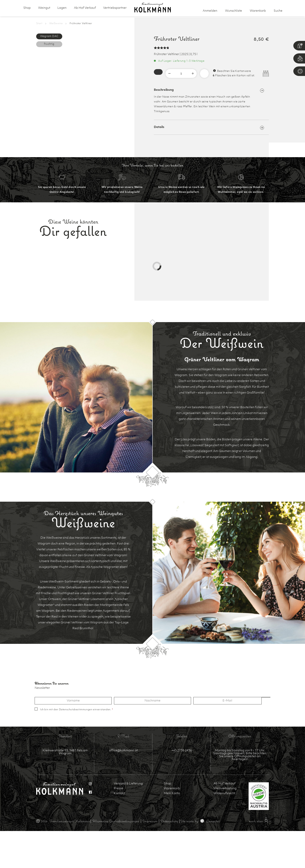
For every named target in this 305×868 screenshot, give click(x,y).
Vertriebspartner (115, 8)
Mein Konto (172, 794)
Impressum (150, 821)
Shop (27, 8)
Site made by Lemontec (200, 821)
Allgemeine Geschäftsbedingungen (116, 821)
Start (39, 24)
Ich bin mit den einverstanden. (77, 710)
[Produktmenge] (181, 74)
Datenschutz (169, 821)
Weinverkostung (225, 789)
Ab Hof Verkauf (85, 8)
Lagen (62, 8)
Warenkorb (172, 789)
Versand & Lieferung (128, 784)
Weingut (44, 8)
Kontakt (119, 794)
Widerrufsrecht (224, 794)
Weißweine (56, 24)
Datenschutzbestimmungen (76, 710)
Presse (118, 789)
